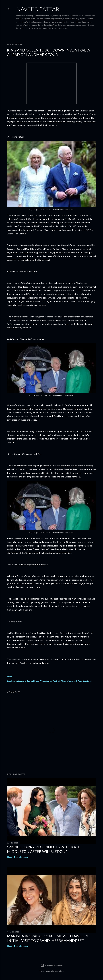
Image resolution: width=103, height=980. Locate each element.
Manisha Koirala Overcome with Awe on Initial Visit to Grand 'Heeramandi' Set (48, 938)
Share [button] (10, 677)
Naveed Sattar (38, 9)
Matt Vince (59, 971)
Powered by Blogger (52, 965)
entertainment (20, 681)
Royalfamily (87, 681)
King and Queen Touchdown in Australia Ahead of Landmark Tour (54, 681)
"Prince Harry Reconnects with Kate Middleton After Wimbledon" (44, 849)
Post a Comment (21, 857)
